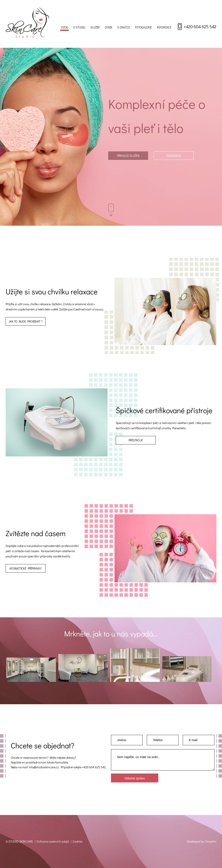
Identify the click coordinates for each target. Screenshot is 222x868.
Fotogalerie (144, 27)
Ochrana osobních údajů (53, 841)
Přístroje (136, 440)
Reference (164, 27)
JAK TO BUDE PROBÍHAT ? (25, 321)
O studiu (79, 27)
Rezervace (174, 156)
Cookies (78, 841)
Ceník (109, 27)
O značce (124, 27)
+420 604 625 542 (200, 27)
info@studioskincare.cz (44, 767)
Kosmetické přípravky (26, 568)
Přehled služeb (128, 156)
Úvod (64, 27)
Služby (95, 27)
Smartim (211, 841)
